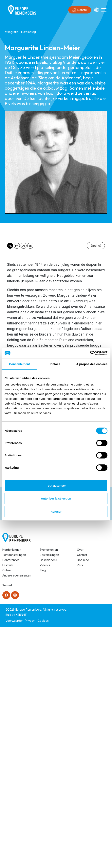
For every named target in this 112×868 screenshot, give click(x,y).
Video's (45, 630)
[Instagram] (15, 660)
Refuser (56, 512)
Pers (80, 630)
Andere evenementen (17, 640)
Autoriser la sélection (56, 498)
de (24, 246)
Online (7, 635)
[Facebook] (6, 660)
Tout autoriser (56, 486)
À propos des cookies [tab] (92, 364)
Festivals (8, 630)
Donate (80, 10)
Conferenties (11, 625)
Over (80, 615)
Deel (96, 246)
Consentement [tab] (19, 364)
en (30, 246)
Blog (43, 635)
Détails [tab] (55, 364)
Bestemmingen (49, 620)
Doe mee (83, 625)
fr (17, 246)
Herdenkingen (12, 615)
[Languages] (97, 10)
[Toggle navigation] (104, 10)
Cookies (43, 686)
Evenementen (49, 615)
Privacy (30, 686)
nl (10, 246)
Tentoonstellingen (14, 620)
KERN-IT (21, 680)
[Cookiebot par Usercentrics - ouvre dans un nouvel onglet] (90, 353)
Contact (82, 620)
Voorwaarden (14, 686)
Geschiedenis (49, 625)
